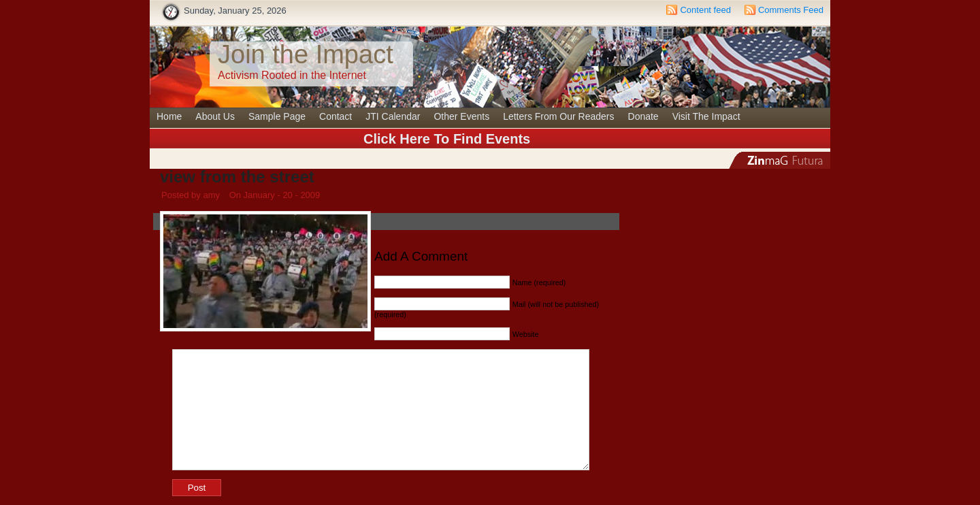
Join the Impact (306, 54)
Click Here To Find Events (447, 139)
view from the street (237, 177)
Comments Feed (791, 10)
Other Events (461, 116)
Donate (643, 116)
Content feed (705, 10)
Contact (336, 116)
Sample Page (277, 116)
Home (169, 116)
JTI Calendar (393, 116)
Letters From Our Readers (558, 116)
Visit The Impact (706, 116)
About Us (215, 116)
